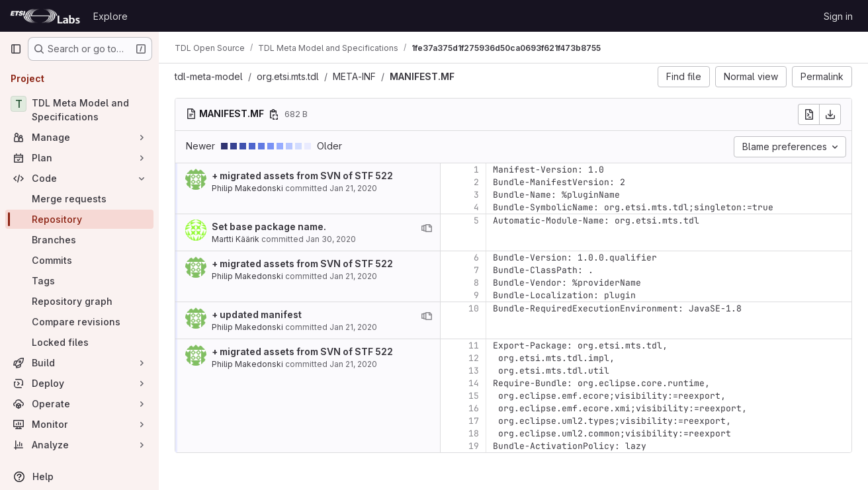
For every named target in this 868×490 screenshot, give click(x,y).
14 (474, 383)
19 (474, 446)
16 (474, 408)
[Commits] (79, 260)
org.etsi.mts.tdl (288, 76)
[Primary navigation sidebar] (16, 49)
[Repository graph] (79, 301)
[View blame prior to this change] (427, 228)
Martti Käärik (236, 239)
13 (474, 371)
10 (474, 308)
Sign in (838, 16)
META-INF (354, 76)
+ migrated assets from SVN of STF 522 (302, 176)
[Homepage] (45, 16)
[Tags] (79, 281)
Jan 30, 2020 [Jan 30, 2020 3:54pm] (331, 239)
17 (474, 421)
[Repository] (79, 219)
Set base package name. (269, 226)
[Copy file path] (274, 114)
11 (474, 346)
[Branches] (79, 240)
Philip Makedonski (247, 188)
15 (474, 396)
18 (474, 433)
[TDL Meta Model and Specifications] (79, 110)
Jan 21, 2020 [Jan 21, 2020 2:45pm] (353, 188)
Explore (110, 16)
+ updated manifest (257, 314)
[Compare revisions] (79, 322)
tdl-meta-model (209, 76)
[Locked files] (79, 342)
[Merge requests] (79, 199)
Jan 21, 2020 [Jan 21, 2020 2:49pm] (353, 327)
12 (474, 358)
